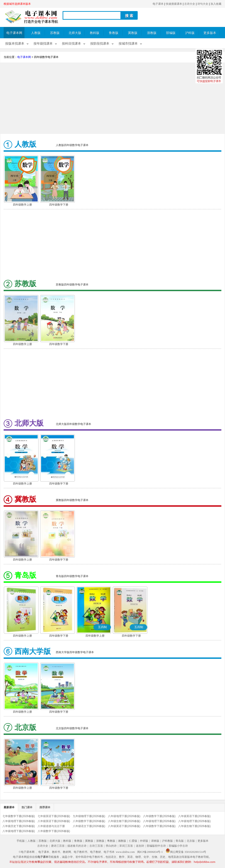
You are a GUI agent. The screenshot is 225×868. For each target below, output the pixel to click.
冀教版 (133, 33)
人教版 (36, 33)
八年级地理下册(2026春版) (124, 816)
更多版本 (210, 33)
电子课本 (158, 4)
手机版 (21, 841)
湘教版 (122, 841)
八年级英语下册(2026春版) (194, 816)
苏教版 (55, 33)
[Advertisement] (112, 99)
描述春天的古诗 (77, 846)
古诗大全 (190, 4)
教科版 (95, 33)
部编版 (171, 33)
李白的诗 (111, 846)
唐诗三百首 (58, 846)
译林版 (155, 841)
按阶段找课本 (100, 44)
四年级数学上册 (22, 205)
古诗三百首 (96, 846)
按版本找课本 (15, 44)
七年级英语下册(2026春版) (54, 816)
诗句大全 (203, 4)
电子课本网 (14, 33)
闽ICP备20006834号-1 (150, 852)
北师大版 (75, 33)
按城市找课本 (128, 44)
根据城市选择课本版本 (17, 4)
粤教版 (111, 841)
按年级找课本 (43, 44)
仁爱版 (133, 841)
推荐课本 (45, 807)
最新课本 (9, 807)
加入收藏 (216, 4)
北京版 (191, 841)
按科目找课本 (71, 44)
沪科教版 (167, 841)
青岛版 (180, 841)
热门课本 (27, 807)
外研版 (144, 841)
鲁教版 (114, 33)
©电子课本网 (27, 852)
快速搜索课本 (174, 4)
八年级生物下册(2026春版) (124, 821)
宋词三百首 (126, 846)
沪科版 (190, 33)
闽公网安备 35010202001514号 (186, 852)
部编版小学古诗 (178, 846)
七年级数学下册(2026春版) (19, 816)
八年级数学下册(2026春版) (159, 816)
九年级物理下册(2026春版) (89, 816)
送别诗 (140, 846)
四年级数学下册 (59, 205)
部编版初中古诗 (156, 846)
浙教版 (152, 33)
